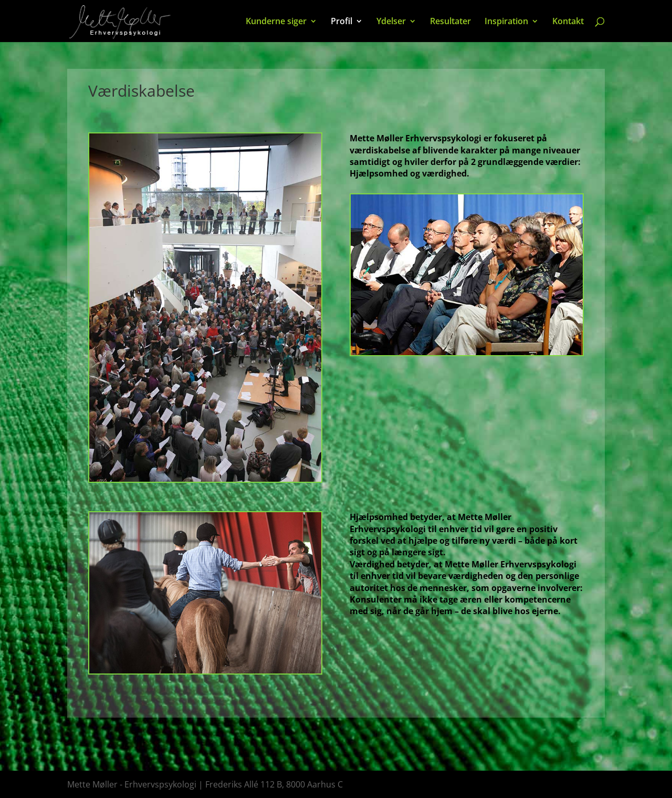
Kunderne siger (276, 22)
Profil (342, 22)
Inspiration (506, 22)
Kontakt (568, 22)
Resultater (450, 22)
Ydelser (391, 22)
